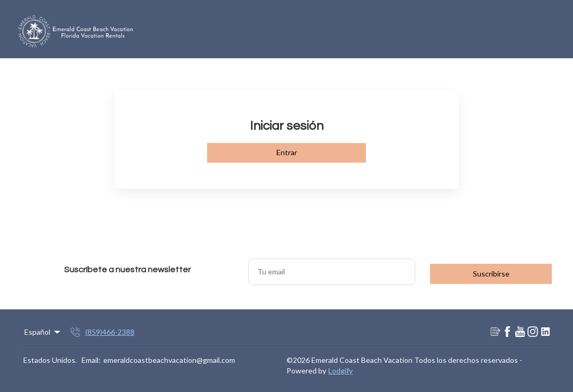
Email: (91, 360)
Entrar (287, 152)
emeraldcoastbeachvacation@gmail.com (169, 360)
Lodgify (341, 371)
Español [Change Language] (43, 332)
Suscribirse (491, 274)
